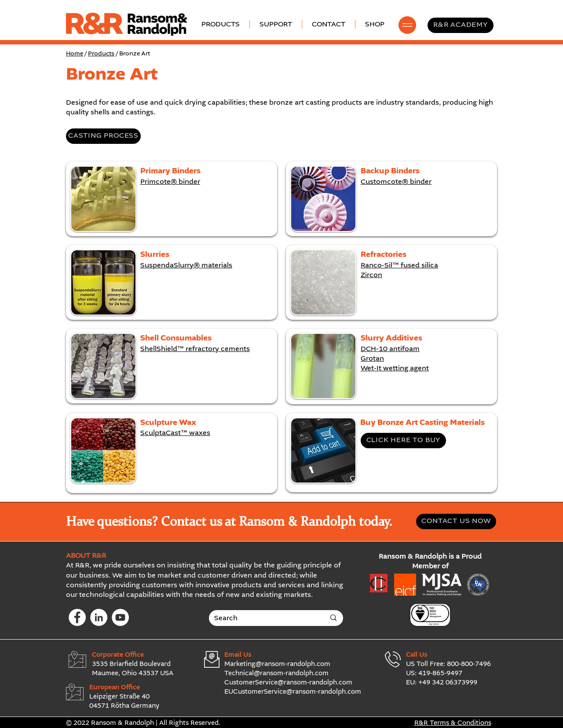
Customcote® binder (396, 182)
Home (75, 54)
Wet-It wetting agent (395, 369)
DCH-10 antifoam (390, 349)
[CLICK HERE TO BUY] (403, 441)
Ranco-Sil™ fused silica (399, 266)
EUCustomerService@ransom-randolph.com (293, 692)
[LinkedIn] (99, 617)
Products (101, 54)
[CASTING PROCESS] (103, 136)
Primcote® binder (170, 182)
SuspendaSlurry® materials (186, 266)
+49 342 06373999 (448, 683)
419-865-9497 (440, 673)
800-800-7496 (469, 664)
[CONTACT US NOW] (456, 521)
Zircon (371, 275)
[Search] (263, 618)
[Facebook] (77, 617)
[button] (276, 24)
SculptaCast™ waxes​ (175, 433)
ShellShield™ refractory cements (195, 349)
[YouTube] (120, 617)
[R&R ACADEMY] (461, 25)
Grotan (372, 359)
